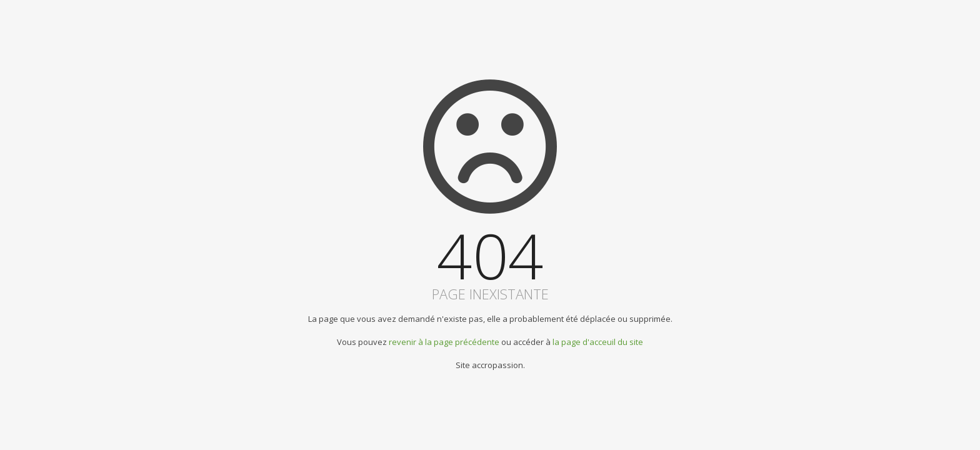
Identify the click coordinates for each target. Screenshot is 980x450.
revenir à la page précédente (444, 342)
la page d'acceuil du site (598, 342)
